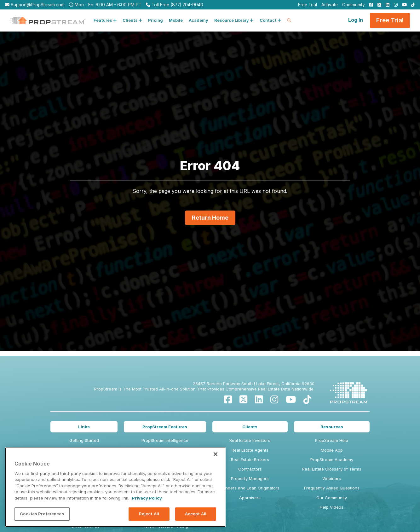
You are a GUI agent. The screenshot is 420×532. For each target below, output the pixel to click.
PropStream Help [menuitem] (332, 440)
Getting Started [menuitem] (84, 440)
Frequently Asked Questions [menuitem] (332, 488)
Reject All (149, 514)
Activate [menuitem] (330, 5)
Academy (198, 20)
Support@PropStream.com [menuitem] (35, 5)
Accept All (196, 514)
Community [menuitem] (354, 5)
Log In (356, 20)
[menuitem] (370, 5)
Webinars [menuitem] (332, 478)
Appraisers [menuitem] (250, 498)
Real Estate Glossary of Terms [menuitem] (332, 469)
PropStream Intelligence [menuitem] (165, 440)
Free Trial (390, 20)
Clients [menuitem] (250, 427)
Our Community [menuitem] (332, 498)
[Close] (216, 454)
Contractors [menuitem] (250, 469)
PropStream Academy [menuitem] (332, 460)
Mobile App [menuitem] (332, 450)
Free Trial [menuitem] (308, 5)
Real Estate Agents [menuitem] (250, 450)
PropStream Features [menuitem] (165, 427)
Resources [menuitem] (332, 427)
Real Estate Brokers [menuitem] (250, 460)
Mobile (176, 20)
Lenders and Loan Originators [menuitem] (250, 488)
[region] (115, 487)
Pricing (155, 20)
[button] (105, 20)
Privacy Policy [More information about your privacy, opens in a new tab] (147, 498)
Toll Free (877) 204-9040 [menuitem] (175, 5)
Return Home (210, 218)
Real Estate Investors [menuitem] (250, 440)
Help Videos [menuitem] (332, 507)
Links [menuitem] (84, 427)
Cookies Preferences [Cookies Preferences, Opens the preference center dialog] (42, 514)
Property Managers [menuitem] (250, 478)
